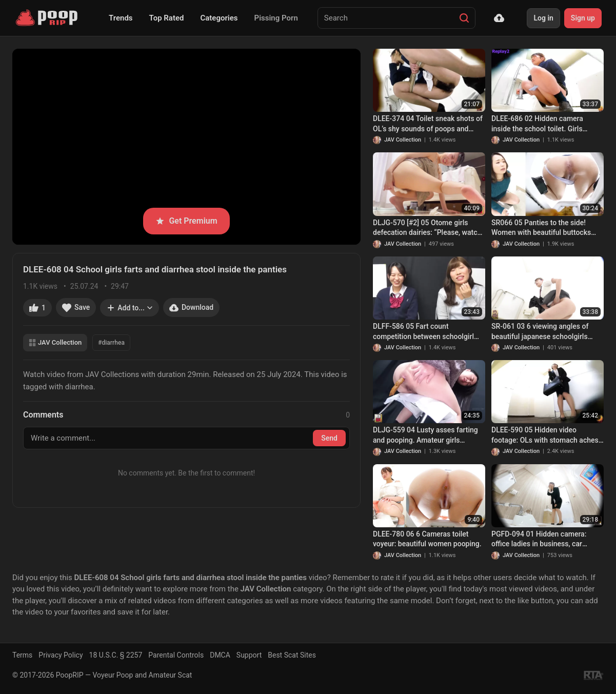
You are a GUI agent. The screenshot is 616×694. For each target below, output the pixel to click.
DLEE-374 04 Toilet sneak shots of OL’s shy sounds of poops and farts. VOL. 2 (428, 124)
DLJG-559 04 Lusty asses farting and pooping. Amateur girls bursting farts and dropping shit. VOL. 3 (425, 435)
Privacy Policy (61, 655)
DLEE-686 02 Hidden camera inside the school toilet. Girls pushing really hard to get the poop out (547, 124)
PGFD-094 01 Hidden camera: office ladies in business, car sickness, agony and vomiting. (540, 540)
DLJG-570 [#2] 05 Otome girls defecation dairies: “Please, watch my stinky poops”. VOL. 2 (427, 228)
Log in (543, 18)
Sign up (583, 18)
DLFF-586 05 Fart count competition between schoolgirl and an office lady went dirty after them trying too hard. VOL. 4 (426, 332)
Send (329, 438)
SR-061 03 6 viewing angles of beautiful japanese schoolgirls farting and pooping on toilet (540, 332)
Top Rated (167, 18)
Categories (219, 18)
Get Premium (186, 221)
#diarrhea (111, 343)
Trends (121, 18)
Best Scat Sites (292, 655)
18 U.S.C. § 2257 (116, 655)
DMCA (220, 655)
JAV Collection (55, 342)
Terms (22, 655)
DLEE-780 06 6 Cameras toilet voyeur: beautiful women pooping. (427, 539)
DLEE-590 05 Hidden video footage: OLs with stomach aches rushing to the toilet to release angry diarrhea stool (545, 435)
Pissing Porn (276, 18)
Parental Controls (176, 655)
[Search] (464, 18)
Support (249, 655)
